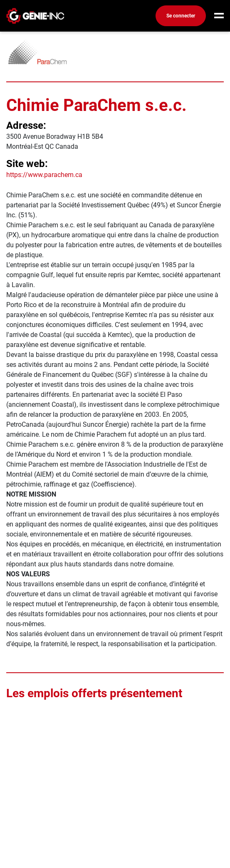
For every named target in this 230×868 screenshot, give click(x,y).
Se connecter (181, 16)
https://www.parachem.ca (44, 175)
